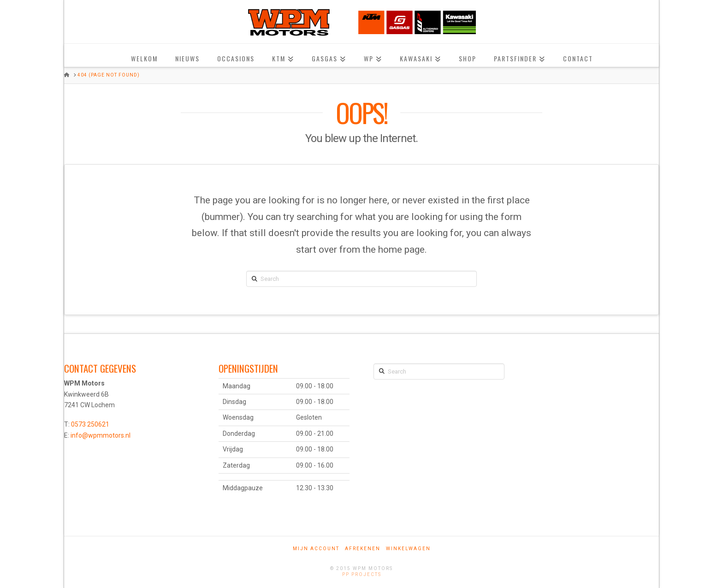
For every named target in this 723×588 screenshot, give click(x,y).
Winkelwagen (408, 549)
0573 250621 (90, 424)
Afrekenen (363, 549)
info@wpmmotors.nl (101, 435)
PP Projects (362, 574)
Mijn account (316, 549)
